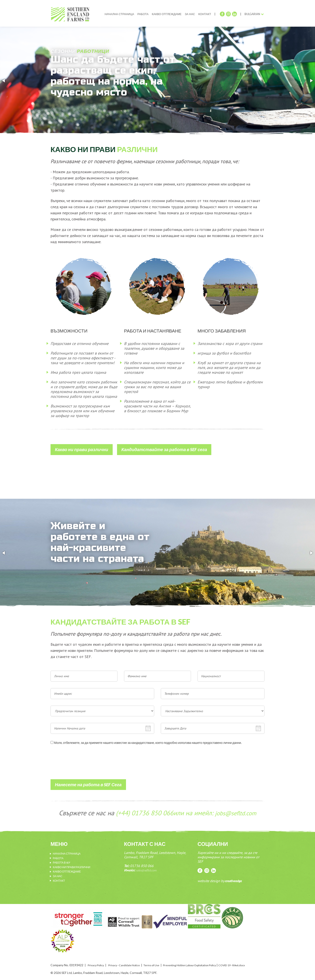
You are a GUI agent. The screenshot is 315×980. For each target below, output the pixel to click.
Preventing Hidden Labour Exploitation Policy (204, 959)
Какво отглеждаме (167, 14)
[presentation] (84, 766)
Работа (143, 14)
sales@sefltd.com (148, 865)
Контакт (205, 14)
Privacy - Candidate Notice (129, 959)
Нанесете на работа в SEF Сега (85, 780)
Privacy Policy (97, 959)
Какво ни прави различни (79, 447)
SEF (73, 16)
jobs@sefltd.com (235, 808)
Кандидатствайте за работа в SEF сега (155, 447)
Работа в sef (63, 858)
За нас (190, 14)
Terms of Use (160, 959)
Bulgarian (252, 14)
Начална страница (119, 14)
